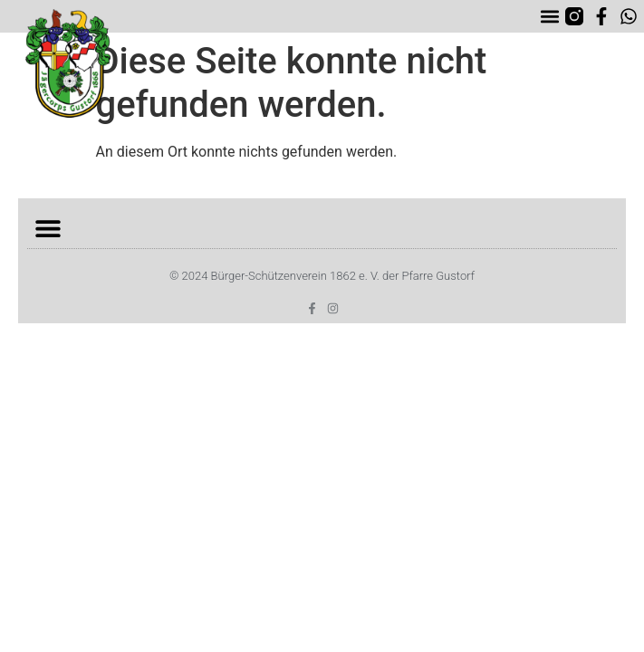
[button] (550, 17)
